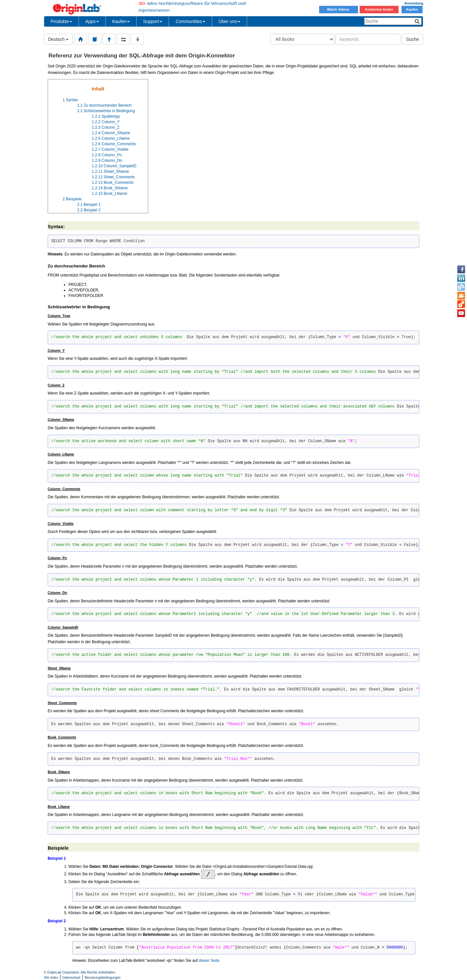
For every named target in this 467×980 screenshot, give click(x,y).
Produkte (61, 21)
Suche (413, 39)
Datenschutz (72, 978)
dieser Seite (209, 961)
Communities (190, 21)
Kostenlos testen (379, 9)
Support (153, 21)
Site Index (51, 978)
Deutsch (58, 39)
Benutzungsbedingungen (103, 978)
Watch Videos (339, 9)
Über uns (229, 21)
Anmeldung (414, 3)
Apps (92, 21)
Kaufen (412, 9)
